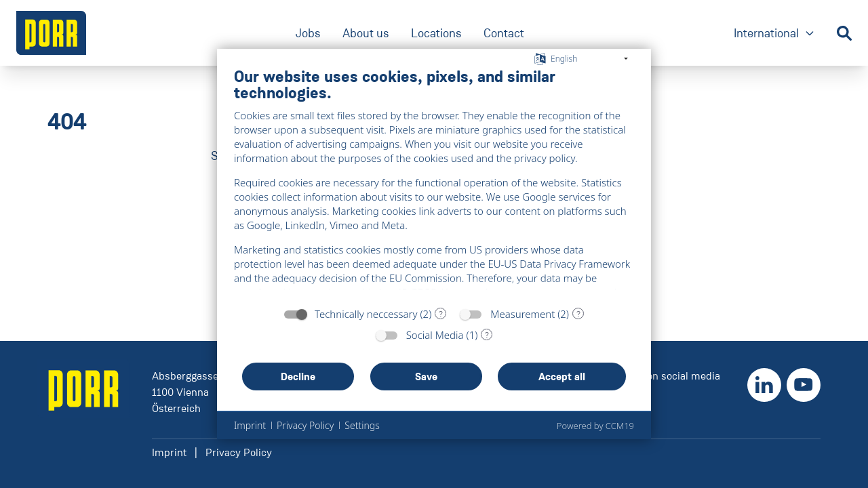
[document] (434, 183)
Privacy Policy (239, 452)
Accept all (562, 377)
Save (426, 377)
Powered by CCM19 (595, 426)
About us (366, 33)
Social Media (435, 335)
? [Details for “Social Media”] (487, 335)
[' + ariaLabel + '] (51, 33)
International (774, 34)
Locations (436, 33)
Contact (504, 33)
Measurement (522, 314)
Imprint (169, 452)
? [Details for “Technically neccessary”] (441, 314)
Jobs (308, 33)
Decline (298, 377)
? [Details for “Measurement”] (578, 314)
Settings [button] (362, 425)
